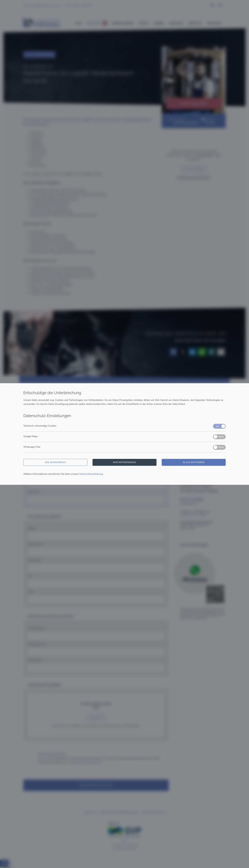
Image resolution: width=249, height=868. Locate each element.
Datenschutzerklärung (91, 474)
